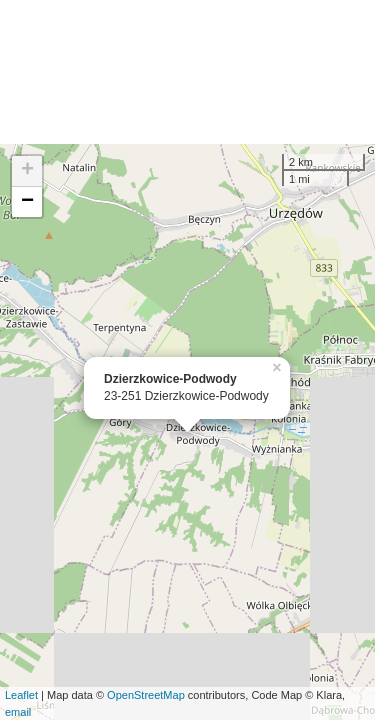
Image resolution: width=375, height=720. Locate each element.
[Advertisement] (187, 72)
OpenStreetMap (146, 695)
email (18, 712)
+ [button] (27, 171)
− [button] (27, 202)
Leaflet (21, 695)
